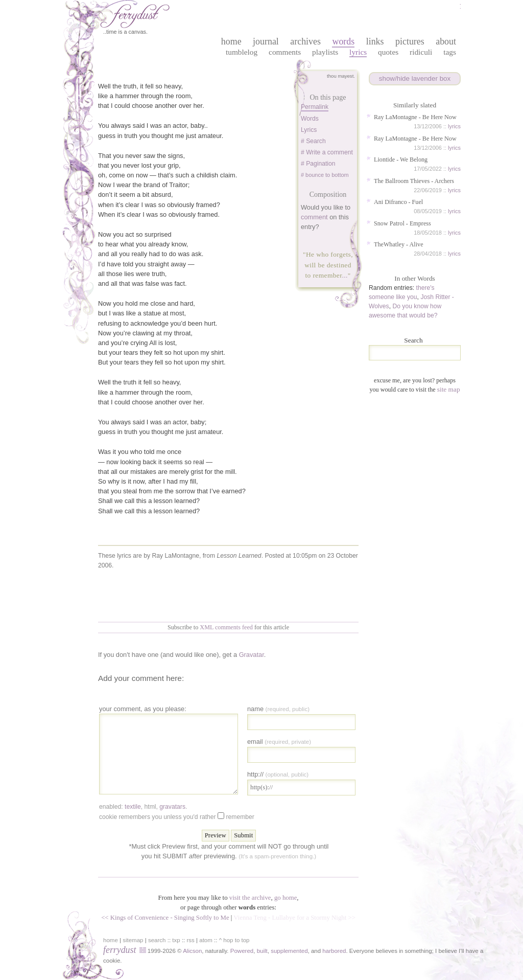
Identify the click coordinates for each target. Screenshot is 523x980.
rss (191, 940)
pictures (410, 41)
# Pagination (318, 164)
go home (286, 898)
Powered (242, 951)
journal (266, 41)
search (157, 940)
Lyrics (358, 52)
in (401, 951)
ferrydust (120, 950)
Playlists (325, 52)
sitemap (133, 940)
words (343, 41)
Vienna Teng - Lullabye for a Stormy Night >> (294, 918)
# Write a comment (327, 152)
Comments (285, 52)
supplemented (289, 951)
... (344, 275)
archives (305, 41)
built (262, 951)
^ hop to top (234, 940)
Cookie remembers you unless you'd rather (177, 816)
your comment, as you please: (143, 709)
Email (279, 742)
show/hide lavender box (415, 78)
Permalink (315, 107)
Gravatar (252, 655)
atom (206, 940)
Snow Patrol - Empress (402, 223)
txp (176, 940)
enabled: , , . (143, 807)
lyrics (454, 126)
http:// (278, 774)
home (231, 41)
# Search (313, 141)
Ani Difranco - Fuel (398, 202)
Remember (240, 817)
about (446, 41)
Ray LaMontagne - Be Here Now (415, 117)
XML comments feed (226, 627)
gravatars (172, 807)
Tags (450, 52)
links (375, 41)
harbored (334, 951)
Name (278, 709)
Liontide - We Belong (401, 159)
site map (449, 389)
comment (314, 217)
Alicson (192, 951)
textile (133, 807)
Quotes (388, 52)
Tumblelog (242, 52)
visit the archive (250, 898)
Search (413, 340)
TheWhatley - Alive (399, 244)
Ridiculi (421, 52)
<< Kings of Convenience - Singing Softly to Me (165, 918)
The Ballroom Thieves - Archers (414, 181)
